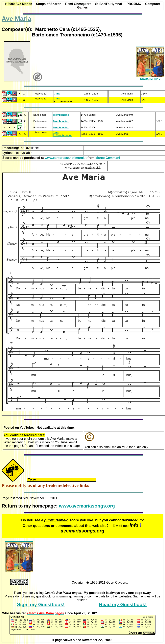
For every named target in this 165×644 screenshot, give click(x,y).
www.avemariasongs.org (87, 506)
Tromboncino (61, 115)
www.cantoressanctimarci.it (66, 158)
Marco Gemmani (108, 158)
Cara (57, 94)
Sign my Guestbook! (41, 604)
